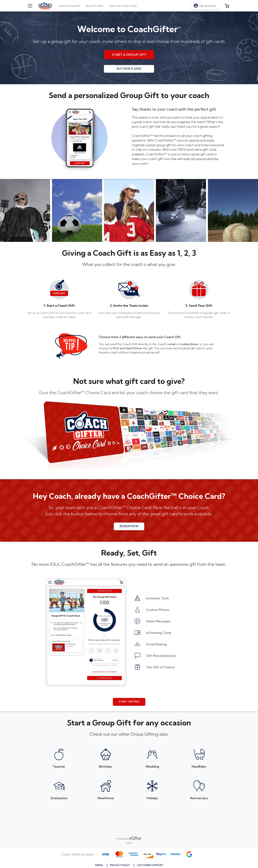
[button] (227, 6)
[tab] (95, 6)
